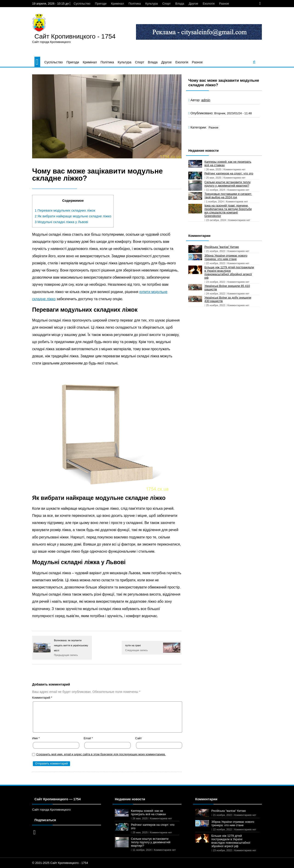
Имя (36, 738)
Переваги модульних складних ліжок (65, 210)
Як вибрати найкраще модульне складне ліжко (73, 216)
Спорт (167, 4)
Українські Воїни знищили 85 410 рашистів (227, 288)
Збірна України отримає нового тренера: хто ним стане (226, 257)
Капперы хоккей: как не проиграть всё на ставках (228, 163)
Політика (134, 4)
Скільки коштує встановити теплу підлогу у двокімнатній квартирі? (228, 184)
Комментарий (42, 698)
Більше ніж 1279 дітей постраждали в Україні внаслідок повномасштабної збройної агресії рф (229, 272)
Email (88, 738)
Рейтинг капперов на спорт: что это (229, 173)
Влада (180, 4)
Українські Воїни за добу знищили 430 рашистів (228, 299)
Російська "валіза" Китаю (222, 247)
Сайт (139, 738)
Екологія (209, 4)
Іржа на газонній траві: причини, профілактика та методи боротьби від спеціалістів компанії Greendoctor (228, 211)
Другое (194, 4)
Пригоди (101, 4)
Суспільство (82, 4)
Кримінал (118, 4)
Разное (224, 4)
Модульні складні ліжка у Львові (61, 222)
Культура (152, 4)
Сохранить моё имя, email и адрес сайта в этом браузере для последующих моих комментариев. (101, 754)
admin (206, 100)
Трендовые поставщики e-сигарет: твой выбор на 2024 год (228, 196)
